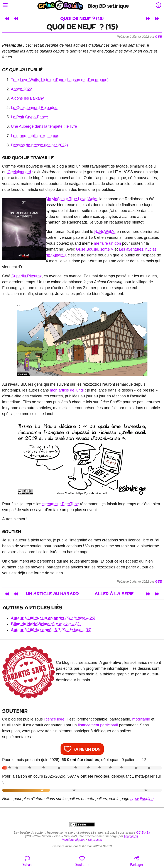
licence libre (54, 719)
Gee (159, 37)
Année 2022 (21, 89)
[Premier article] (7, 19)
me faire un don (107, 243)
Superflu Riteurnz (27, 276)
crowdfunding (142, 799)
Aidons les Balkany (27, 98)
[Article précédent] (16, 19)
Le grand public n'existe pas (35, 136)
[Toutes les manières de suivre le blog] (27, 862)
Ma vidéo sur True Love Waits (71, 199)
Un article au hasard (52, 594)
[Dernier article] (157, 19)
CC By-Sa (143, 833)
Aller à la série (114, 594)
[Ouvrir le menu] (5, 6)
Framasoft (131, 837)
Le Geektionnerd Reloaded (34, 108)
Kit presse (95, 840)
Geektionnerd (19, 172)
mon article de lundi (67, 390)
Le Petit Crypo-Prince (29, 117)
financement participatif (98, 725)
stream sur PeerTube (61, 504)
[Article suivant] (148, 19)
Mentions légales (73, 840)
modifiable (141, 719)
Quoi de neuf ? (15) (82, 19)
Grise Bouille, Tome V (95, 249)
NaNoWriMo (105, 232)
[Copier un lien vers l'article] (137, 862)
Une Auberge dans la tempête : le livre (44, 126)
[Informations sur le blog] (158, 6)
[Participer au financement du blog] (82, 862)
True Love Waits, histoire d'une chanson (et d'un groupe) (60, 80)
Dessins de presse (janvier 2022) (39, 145)
